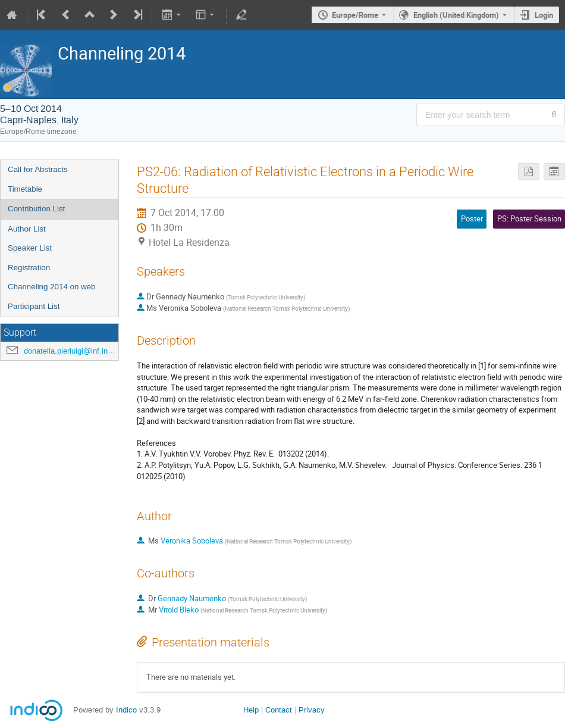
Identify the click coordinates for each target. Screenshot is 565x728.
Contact (279, 710)
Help (251, 710)
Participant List (34, 306)
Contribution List (36, 209)
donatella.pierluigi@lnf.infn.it (72, 351)
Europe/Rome (355, 15)
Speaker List (30, 248)
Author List (27, 229)
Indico (126, 710)
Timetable (25, 189)
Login (544, 15)
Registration (29, 268)
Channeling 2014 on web (51, 287)
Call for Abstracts (38, 169)
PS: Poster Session (529, 218)
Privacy (312, 710)
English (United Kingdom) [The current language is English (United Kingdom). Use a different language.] (456, 15)
